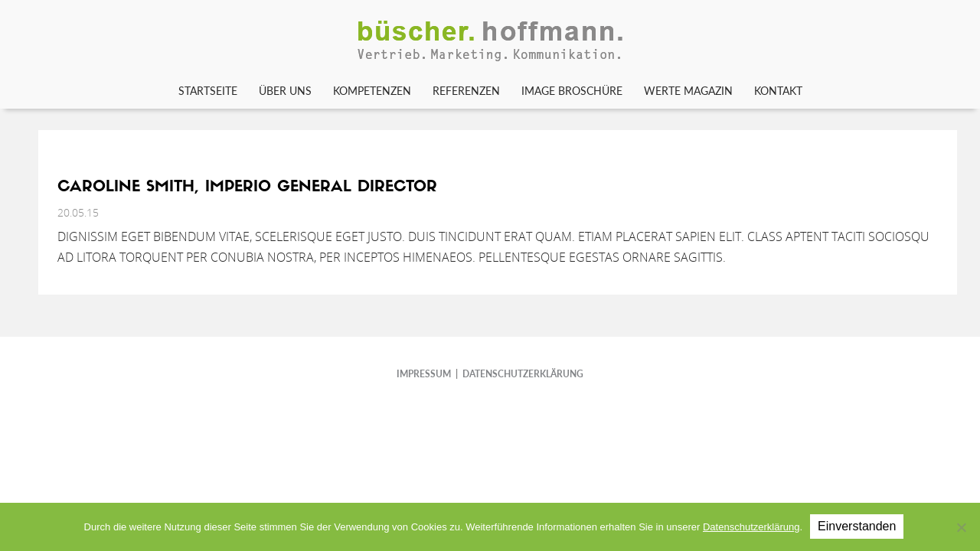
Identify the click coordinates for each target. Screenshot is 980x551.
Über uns (285, 91)
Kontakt (778, 91)
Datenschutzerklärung (751, 527)
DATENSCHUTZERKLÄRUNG (523, 374)
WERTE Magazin (688, 91)
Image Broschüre (572, 91)
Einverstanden (857, 526)
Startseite (208, 91)
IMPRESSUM (424, 374)
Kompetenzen (372, 91)
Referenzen (466, 91)
